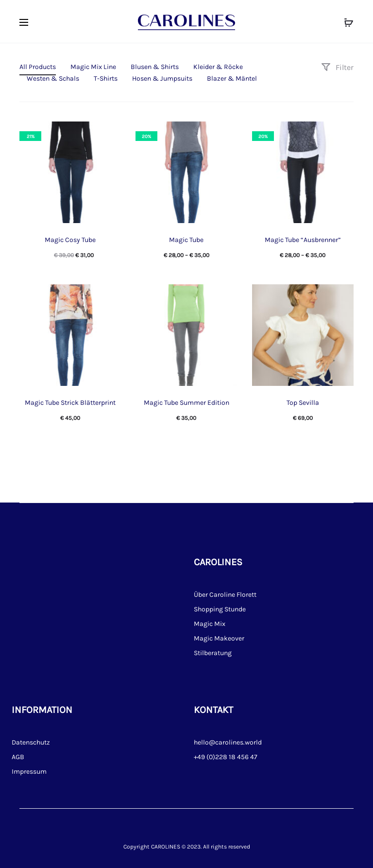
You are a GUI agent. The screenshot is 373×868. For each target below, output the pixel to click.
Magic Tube (186, 240)
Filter (337, 67)
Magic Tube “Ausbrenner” (303, 240)
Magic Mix (210, 624)
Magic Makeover (219, 638)
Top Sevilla (303, 403)
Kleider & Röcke (218, 67)
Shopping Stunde (220, 609)
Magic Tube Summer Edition (186, 403)
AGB (18, 757)
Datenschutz (31, 742)
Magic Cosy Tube (70, 240)
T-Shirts (106, 78)
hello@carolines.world (228, 742)
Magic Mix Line (93, 67)
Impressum (29, 772)
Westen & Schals (53, 78)
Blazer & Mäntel (232, 78)
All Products (38, 67)
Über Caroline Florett (225, 595)
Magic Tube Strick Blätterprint (70, 403)
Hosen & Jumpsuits (162, 78)
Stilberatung (213, 653)
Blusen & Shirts (155, 67)
